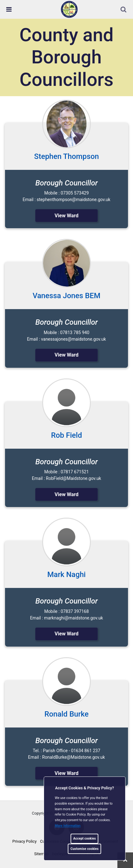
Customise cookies (85, 849)
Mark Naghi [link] (67, 575)
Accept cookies (84, 838)
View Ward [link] (67, 216)
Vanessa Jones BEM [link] (66, 296)
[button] (124, 10)
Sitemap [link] (42, 854)
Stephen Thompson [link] (66, 156)
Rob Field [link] (66, 435)
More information (68, 826)
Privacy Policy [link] (25, 841)
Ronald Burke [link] (66, 714)
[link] (69, 9)
